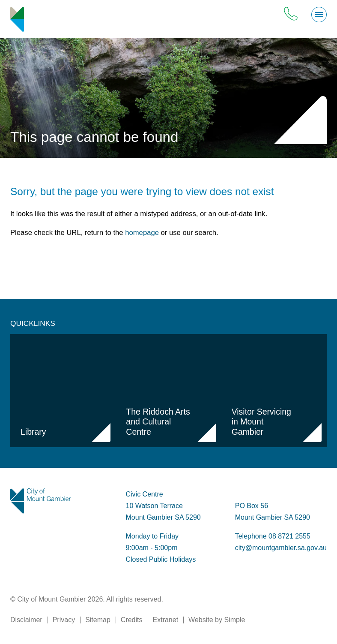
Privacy (64, 620)
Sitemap (98, 620)
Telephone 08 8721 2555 (273, 536)
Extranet (166, 620)
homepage (142, 233)
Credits (132, 620)
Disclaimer (26, 620)
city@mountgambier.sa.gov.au (281, 548)
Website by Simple (217, 620)
